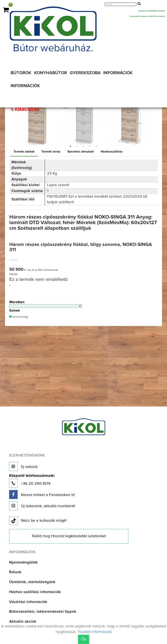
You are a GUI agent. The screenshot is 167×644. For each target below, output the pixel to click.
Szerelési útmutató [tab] (81, 152)
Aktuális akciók (23, 622)
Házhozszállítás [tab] (112, 152)
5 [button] (96, 146)
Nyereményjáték (23, 562)
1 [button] (70, 146)
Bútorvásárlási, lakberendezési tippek (43, 612)
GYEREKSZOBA (85, 73)
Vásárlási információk (28, 602)
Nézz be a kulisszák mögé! (38, 521)
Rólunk (15, 572)
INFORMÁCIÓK (118, 73)
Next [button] (157, 124)
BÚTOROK (21, 73)
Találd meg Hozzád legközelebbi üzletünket (69, 536)
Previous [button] (10, 124)
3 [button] (83, 146)
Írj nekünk (23, 466)
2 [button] (77, 146)
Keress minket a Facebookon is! (42, 494)
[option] (36, 124)
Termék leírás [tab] (51, 152)
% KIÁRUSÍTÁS (25, 110)
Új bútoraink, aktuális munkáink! (42, 506)
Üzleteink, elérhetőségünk (32, 582)
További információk (95, 632)
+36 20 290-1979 (32, 481)
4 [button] (90, 146)
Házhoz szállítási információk (35, 592)
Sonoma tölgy (19, 317)
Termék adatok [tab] (24, 152)
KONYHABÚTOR (51, 73)
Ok (83, 639)
